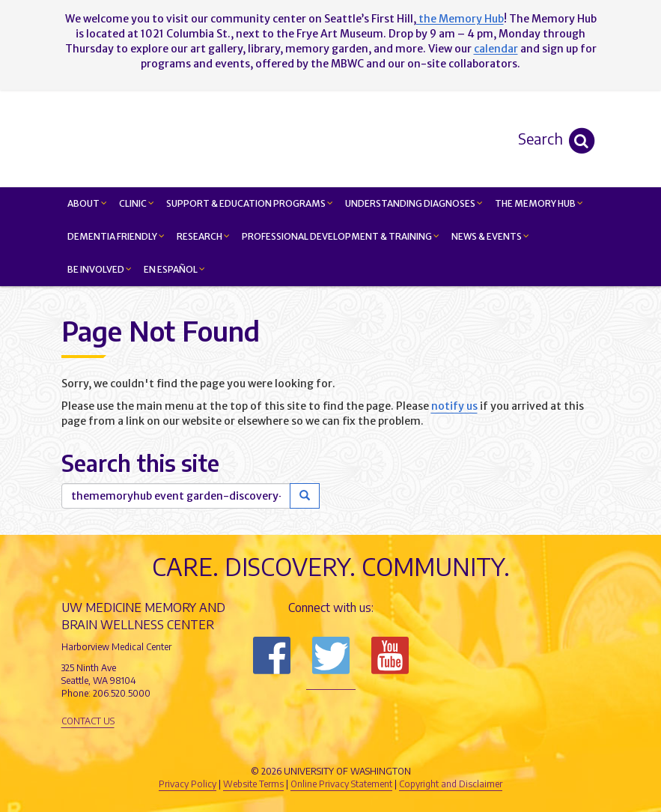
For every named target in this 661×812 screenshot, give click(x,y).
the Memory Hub (460, 19)
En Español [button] (174, 269)
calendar (496, 49)
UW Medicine (207, 746)
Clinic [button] (137, 203)
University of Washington (395, 746)
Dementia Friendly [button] (116, 236)
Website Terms (253, 784)
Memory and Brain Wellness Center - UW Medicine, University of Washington (420, 139)
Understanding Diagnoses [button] (414, 203)
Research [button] (203, 236)
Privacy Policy (188, 784)
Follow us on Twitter (331, 655)
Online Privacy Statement (341, 784)
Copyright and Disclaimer (451, 784)
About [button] (87, 203)
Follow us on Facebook (272, 655)
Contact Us (88, 721)
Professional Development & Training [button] (341, 236)
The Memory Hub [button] (539, 203)
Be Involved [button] (100, 269)
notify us (454, 406)
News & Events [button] (490, 236)
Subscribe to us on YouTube (390, 655)
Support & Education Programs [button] (250, 203)
